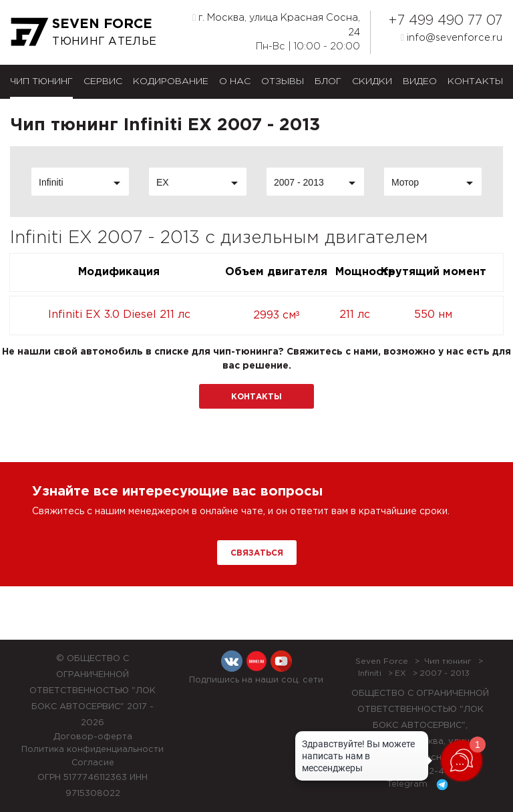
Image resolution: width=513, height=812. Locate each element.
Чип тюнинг (41, 81)
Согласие (93, 763)
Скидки (372, 81)
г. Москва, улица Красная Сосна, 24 (276, 25)
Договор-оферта (93, 737)
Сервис (103, 81)
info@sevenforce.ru (452, 37)
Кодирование (171, 81)
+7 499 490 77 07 (445, 21)
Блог (328, 81)
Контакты (475, 81)
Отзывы (283, 81)
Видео (420, 81)
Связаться (257, 553)
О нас (235, 81)
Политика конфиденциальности (93, 750)
